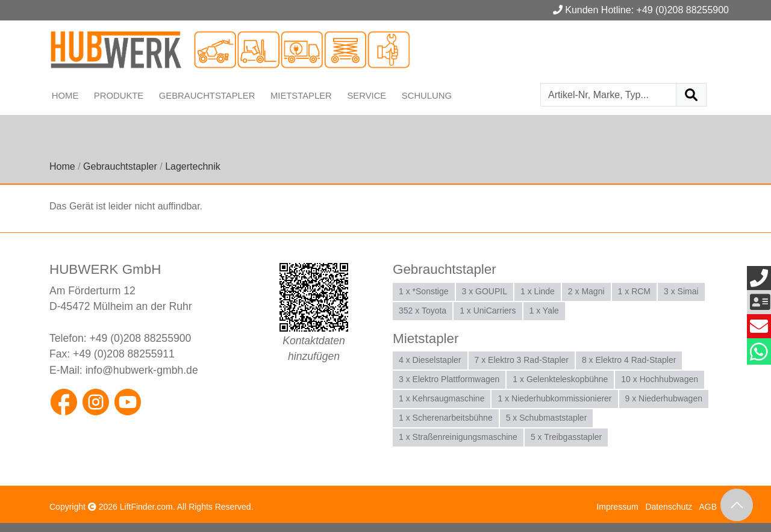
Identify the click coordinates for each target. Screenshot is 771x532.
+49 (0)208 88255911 (124, 354)
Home (65, 96)
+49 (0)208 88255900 (141, 338)
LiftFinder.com (146, 507)
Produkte (119, 96)
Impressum (617, 507)
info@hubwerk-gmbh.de (142, 370)
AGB (708, 507)
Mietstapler (302, 96)
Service (368, 96)
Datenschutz (669, 507)
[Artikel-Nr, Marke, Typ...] (608, 95)
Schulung (427, 96)
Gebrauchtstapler (208, 96)
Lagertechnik (193, 166)
